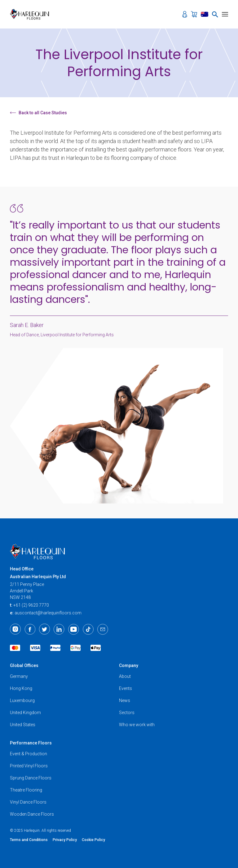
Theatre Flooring (26, 790)
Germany (19, 676)
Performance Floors (31, 743)
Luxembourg (22, 700)
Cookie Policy (93, 840)
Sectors (127, 713)
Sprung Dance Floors (31, 778)
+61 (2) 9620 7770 (31, 605)
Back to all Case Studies (38, 113)
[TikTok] (88, 629)
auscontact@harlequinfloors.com (48, 613)
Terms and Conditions (29, 840)
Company (129, 665)
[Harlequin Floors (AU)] (31, 14)
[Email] (103, 629)
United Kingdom (25, 713)
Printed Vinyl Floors (29, 766)
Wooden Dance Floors (32, 814)
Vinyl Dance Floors (28, 802)
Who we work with (137, 725)
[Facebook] (30, 629)
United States (23, 725)
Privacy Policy (65, 840)
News (125, 700)
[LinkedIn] (59, 629)
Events (126, 688)
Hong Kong (21, 688)
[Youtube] (74, 629)
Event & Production (29, 754)
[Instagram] (15, 629)
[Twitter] (44, 629)
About (125, 676)
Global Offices (24, 665)
